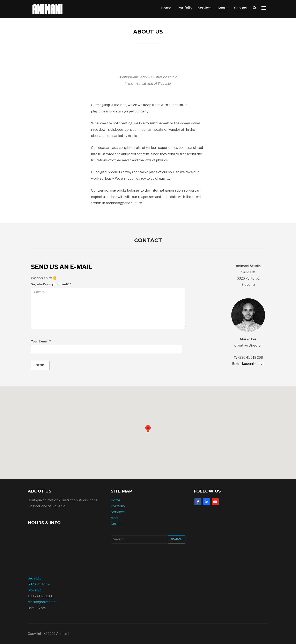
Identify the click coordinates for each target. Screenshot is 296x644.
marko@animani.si (250, 364)
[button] (148, 429)
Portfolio (185, 8)
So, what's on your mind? (51, 284)
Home (166, 8)
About (223, 8)
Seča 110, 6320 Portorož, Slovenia (39, 584)
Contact (241, 8)
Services (205, 8)
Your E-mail (41, 341)
